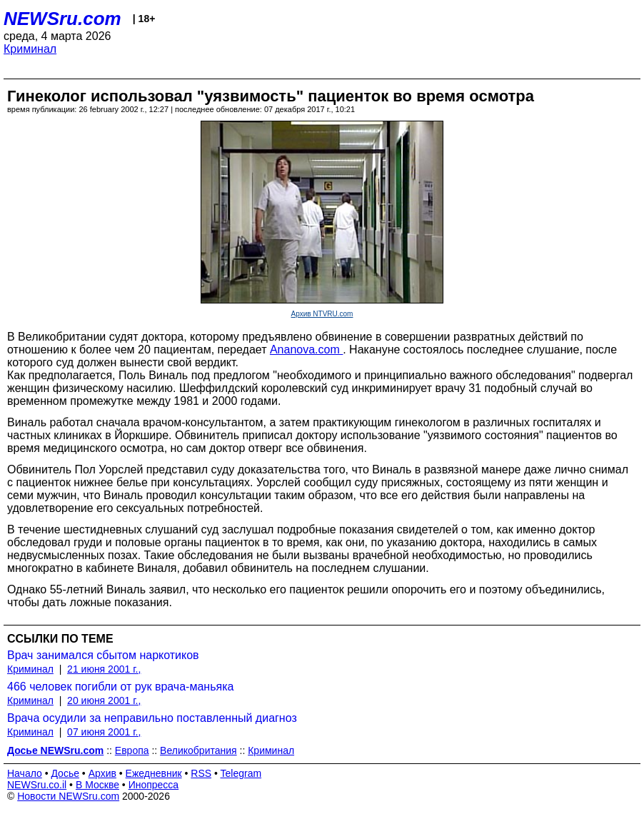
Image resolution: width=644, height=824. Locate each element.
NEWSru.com (62, 19)
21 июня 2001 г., (104, 669)
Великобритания (198, 750)
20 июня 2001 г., (104, 700)
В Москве (97, 785)
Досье (65, 773)
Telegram (241, 773)
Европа (132, 750)
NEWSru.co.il (37, 785)
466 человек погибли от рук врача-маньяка (120, 687)
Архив (102, 773)
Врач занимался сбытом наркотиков (103, 655)
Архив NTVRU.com (322, 314)
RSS (201, 773)
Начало (25, 773)
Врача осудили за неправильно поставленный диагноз (152, 718)
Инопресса (154, 785)
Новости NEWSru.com (68, 796)
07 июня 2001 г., (104, 732)
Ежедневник (154, 773)
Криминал (30, 49)
